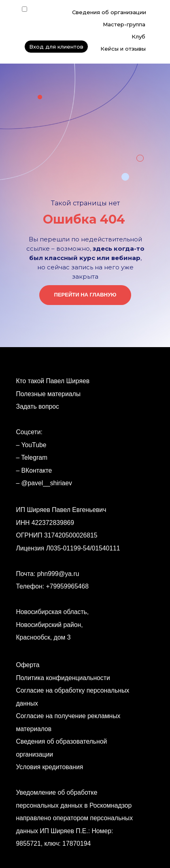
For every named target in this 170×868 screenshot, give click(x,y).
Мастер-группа (124, 24)
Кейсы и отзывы (123, 49)
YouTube (34, 445)
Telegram (34, 457)
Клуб (138, 36)
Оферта (28, 665)
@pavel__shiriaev (47, 483)
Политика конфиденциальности (63, 678)
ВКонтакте (37, 470)
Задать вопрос (37, 406)
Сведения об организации (109, 12)
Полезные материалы (48, 394)
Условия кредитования (49, 767)
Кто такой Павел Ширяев (53, 381)
